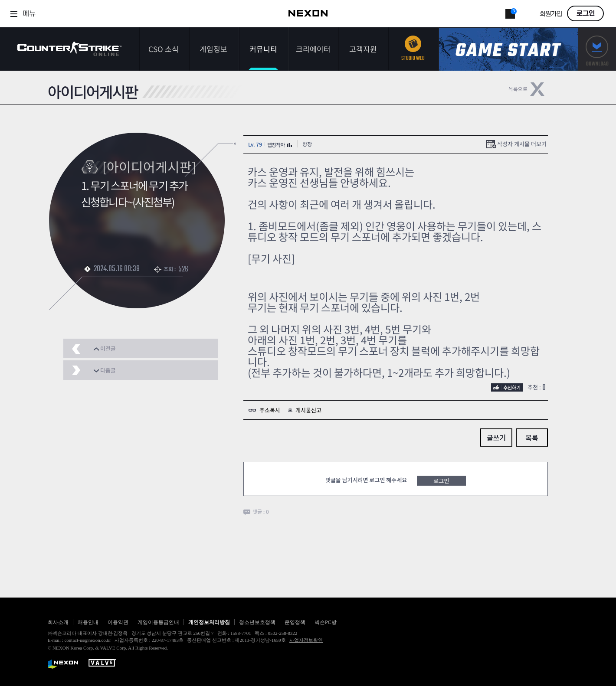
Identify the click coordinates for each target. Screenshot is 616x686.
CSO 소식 (164, 49)
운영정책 (295, 622)
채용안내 (88, 622)
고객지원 (363, 49)
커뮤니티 (263, 49)
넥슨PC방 (326, 622)
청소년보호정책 (257, 622)
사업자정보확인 (306, 640)
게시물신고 (308, 410)
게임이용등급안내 (158, 622)
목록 (532, 438)
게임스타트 (508, 49)
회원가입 (551, 14)
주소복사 (270, 410)
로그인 (586, 13)
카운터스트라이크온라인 (69, 49)
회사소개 (58, 622)
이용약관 (118, 622)
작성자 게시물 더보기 (522, 144)
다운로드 (597, 49)
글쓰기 (496, 438)
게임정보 (213, 49)
